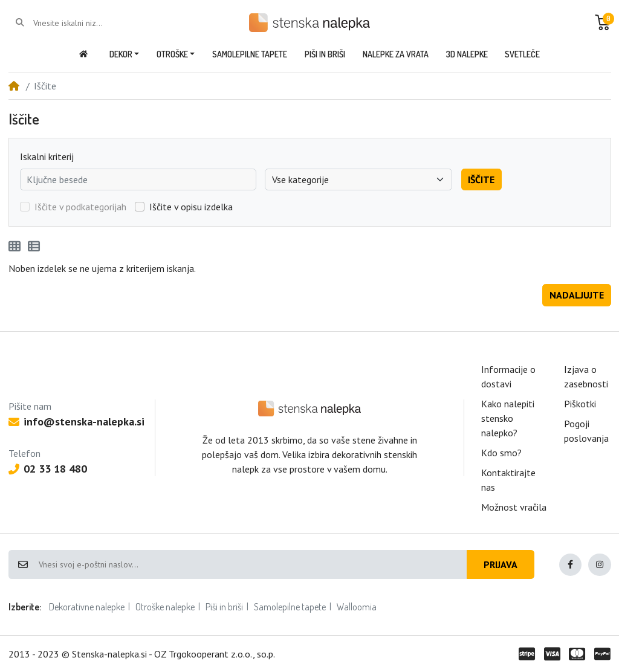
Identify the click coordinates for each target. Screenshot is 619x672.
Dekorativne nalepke (87, 607)
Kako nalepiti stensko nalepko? (508, 418)
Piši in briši (224, 607)
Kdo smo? (501, 453)
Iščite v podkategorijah (80, 207)
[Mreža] (15, 247)
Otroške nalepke (165, 607)
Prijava (501, 564)
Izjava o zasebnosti (586, 376)
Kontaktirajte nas (508, 480)
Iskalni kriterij (47, 157)
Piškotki (580, 404)
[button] (603, 22)
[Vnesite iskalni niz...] (82, 23)
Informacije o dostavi (508, 376)
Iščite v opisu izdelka (191, 207)
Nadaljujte (577, 295)
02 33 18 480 (48, 469)
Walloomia (357, 607)
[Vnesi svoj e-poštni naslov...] (252, 564)
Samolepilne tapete (290, 607)
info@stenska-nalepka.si (76, 422)
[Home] (14, 86)
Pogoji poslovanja (586, 431)
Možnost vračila (514, 507)
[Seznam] (34, 247)
